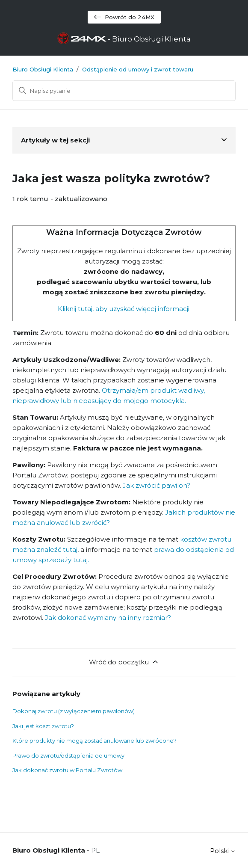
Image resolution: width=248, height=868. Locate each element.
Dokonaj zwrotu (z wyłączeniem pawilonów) (74, 711)
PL (95, 850)
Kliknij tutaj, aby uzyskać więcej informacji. (124, 309)
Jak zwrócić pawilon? (156, 485)
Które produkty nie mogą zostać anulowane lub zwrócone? (94, 741)
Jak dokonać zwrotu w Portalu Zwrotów (67, 770)
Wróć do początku (124, 662)
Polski (223, 851)
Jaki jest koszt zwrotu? (43, 726)
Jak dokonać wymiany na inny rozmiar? (108, 618)
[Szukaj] (124, 91)
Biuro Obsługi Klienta (43, 69)
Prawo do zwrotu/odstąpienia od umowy (68, 755)
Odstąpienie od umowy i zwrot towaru (138, 69)
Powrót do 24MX (124, 17)
